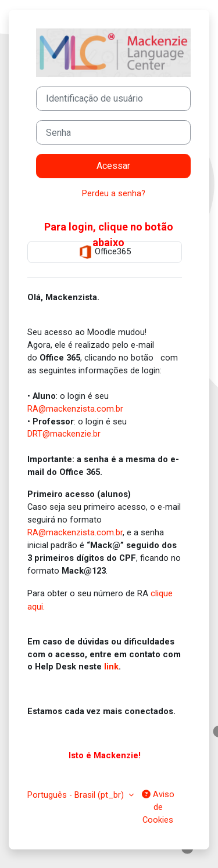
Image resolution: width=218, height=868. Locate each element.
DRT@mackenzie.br (64, 434)
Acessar (113, 166)
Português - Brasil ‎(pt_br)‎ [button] (77, 795)
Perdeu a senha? (114, 193)
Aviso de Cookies (158, 807)
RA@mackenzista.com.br (75, 409)
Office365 (105, 252)
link (111, 667)
